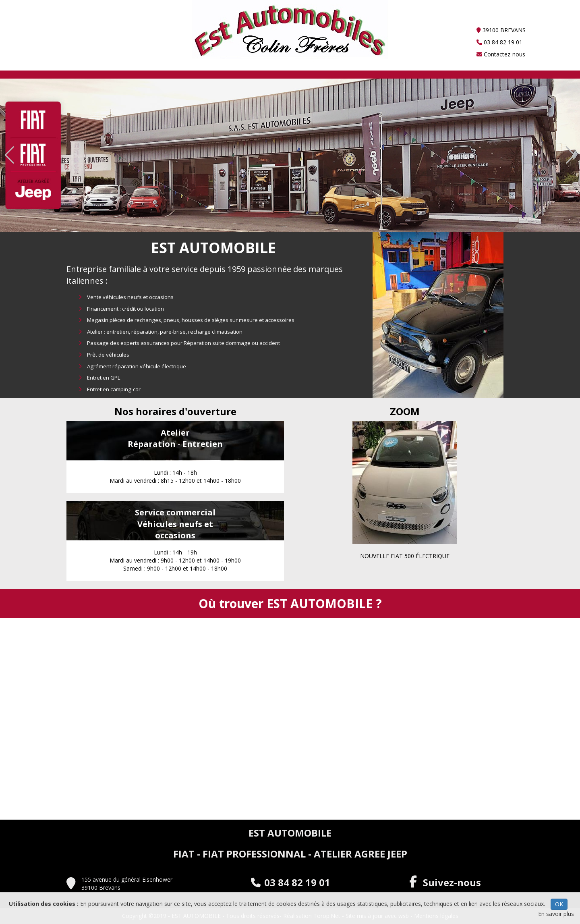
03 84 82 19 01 (499, 42)
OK (559, 904)
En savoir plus (556, 914)
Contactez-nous (501, 54)
